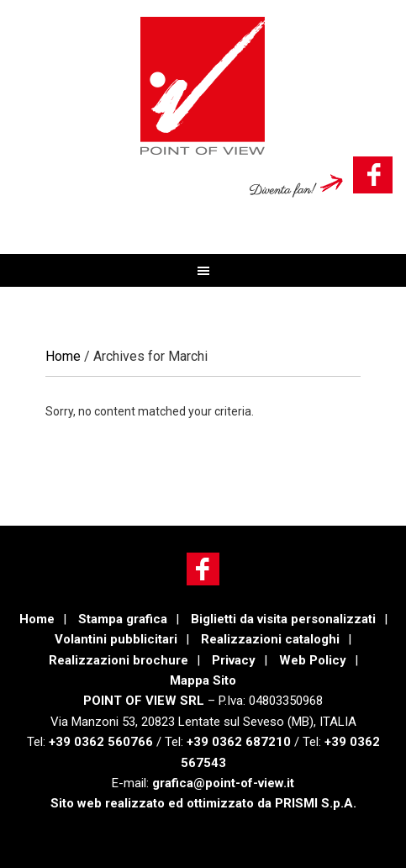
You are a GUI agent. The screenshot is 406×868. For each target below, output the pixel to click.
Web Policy (313, 660)
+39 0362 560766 (101, 742)
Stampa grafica (123, 619)
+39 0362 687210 (239, 742)
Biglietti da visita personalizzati (283, 619)
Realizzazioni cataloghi (270, 639)
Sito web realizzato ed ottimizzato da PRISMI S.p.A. (203, 803)
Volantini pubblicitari (116, 639)
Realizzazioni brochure (119, 660)
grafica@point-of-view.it (221, 783)
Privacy (234, 660)
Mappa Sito (203, 680)
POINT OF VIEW (203, 86)
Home (37, 619)
